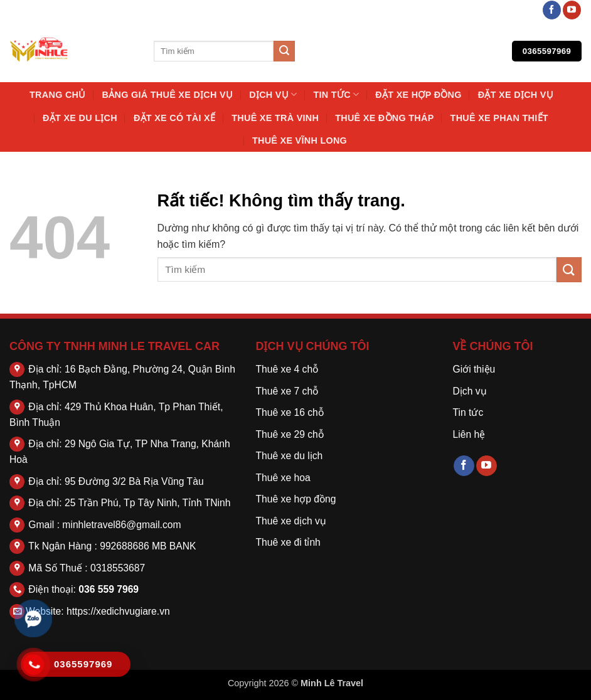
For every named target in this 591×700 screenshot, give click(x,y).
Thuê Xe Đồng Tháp (384, 118)
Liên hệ (469, 434)
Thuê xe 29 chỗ (290, 434)
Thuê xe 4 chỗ (287, 369)
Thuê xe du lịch (290, 456)
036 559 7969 (109, 589)
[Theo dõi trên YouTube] (572, 10)
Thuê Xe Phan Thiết (499, 118)
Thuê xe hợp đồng (296, 499)
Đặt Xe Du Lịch (80, 118)
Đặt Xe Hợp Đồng (418, 95)
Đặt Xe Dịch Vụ (516, 95)
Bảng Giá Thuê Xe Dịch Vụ (168, 95)
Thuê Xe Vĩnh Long (300, 141)
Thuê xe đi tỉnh (288, 542)
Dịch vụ (273, 94)
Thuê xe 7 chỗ (287, 391)
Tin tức (336, 94)
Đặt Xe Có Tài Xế (174, 118)
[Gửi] (284, 51)
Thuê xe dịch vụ (291, 521)
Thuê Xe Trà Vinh (275, 118)
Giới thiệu (474, 369)
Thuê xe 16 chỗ (290, 412)
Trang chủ (58, 95)
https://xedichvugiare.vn (118, 611)
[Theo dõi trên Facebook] (552, 10)
